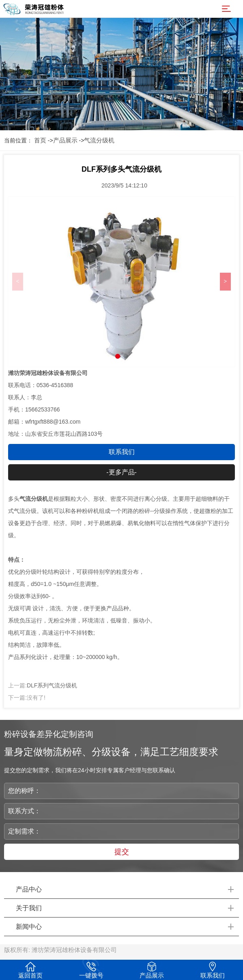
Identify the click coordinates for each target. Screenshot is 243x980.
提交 (122, 852)
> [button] (226, 281)
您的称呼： (24, 791)
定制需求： (24, 831)
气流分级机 (99, 140)
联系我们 (122, 452)
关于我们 (29, 908)
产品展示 (65, 140)
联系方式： (24, 811)
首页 (40, 140)
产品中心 (29, 889)
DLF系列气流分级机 (52, 685)
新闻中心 (29, 927)
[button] (118, 356)
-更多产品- (121, 472)
